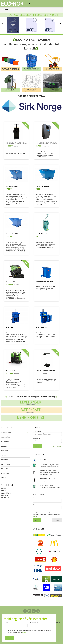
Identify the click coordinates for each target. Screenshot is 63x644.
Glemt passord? (57, 446)
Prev (5, 23)
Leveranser (5, 451)
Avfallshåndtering (6, 433)
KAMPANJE (5, 469)
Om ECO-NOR (6, 464)
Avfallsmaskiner (6, 437)
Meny (4, 10)
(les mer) (35, 516)
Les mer (57, 520)
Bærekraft (5, 495)
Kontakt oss (5, 460)
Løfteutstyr (4, 446)
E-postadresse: (37, 505)
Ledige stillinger (6, 473)
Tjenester (4, 455)
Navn (16, 625)
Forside (4, 489)
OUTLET (4, 478)
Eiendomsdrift (5, 442)
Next (62, 23)
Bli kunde (4, 491)
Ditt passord (36, 438)
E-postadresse (37, 431)
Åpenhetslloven (6, 493)
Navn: (35, 498)
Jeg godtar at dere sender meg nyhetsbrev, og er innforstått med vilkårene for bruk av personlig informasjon (47, 514)
